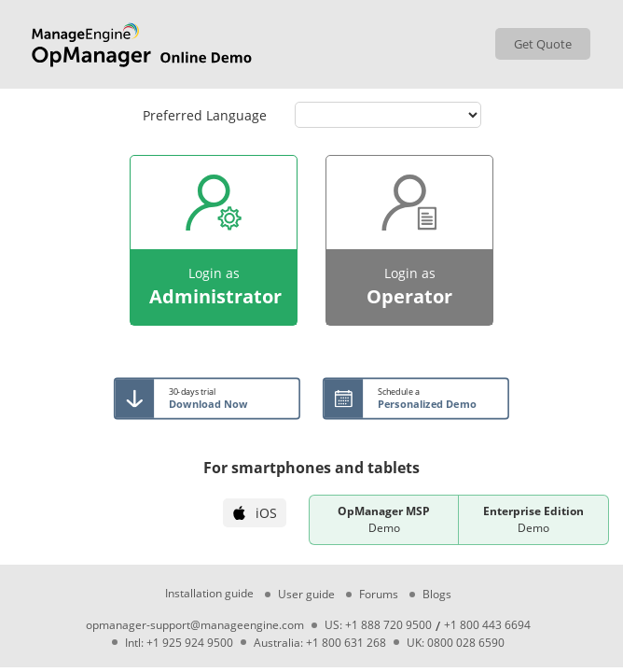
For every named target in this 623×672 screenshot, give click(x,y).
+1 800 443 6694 (487, 625)
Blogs (437, 595)
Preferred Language (205, 115)
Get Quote (543, 44)
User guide (306, 595)
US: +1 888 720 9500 (378, 625)
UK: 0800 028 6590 (456, 643)
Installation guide (209, 594)
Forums (379, 595)
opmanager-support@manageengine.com (195, 625)
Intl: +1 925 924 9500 (179, 643)
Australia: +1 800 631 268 (320, 643)
